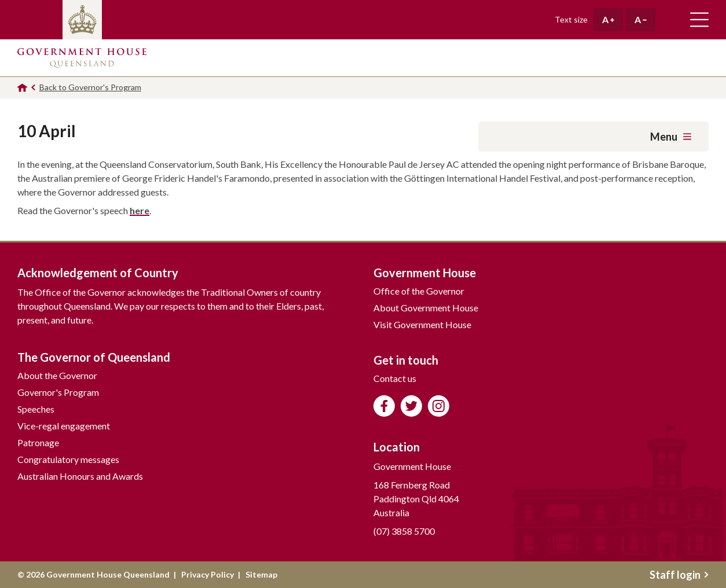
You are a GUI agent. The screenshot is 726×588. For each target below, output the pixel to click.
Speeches (36, 409)
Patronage (38, 442)
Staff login (679, 575)
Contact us (395, 378)
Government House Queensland (82, 58)
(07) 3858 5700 (404, 531)
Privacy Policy (208, 574)
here (140, 210)
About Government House (426, 308)
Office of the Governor (419, 291)
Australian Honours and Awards (80, 476)
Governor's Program (58, 392)
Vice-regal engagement (64, 426)
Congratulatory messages (68, 459)
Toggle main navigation (699, 20)
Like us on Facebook (384, 406)
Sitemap (261, 574)
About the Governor (57, 375)
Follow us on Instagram (439, 406)
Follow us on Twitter (411, 406)
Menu (671, 137)
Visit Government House (422, 324)
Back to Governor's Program (90, 87)
